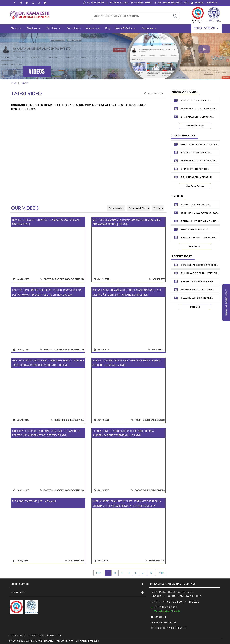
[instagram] (21, 3)
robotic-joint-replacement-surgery (64, 279)
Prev (99, 573)
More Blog (195, 307)
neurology (159, 279)
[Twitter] (27, 3)
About (16, 28)
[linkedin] (45, 3)
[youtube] (39, 3)
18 (151, 573)
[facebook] (15, 3)
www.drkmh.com (165, 622)
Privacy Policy (18, 635)
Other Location (207, 28)
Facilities (54, 28)
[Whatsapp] (33, 3)
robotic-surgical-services (69, 420)
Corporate (150, 28)
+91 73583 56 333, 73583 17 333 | (171, 3)
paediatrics (158, 350)
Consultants (74, 28)
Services (34, 28)
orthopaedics (157, 561)
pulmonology (76, 561)
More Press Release (195, 186)
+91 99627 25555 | (140, 3)
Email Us (196, 3)
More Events (195, 246)
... (143, 573)
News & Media (126, 28)
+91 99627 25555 (166, 607)
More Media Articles (195, 126)
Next (161, 573)
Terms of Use (37, 635)
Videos (25, 83)
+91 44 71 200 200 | (117, 3)
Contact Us (54, 635)
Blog (108, 28)
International (93, 28)
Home (13, 83)
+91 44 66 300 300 (93, 3)
